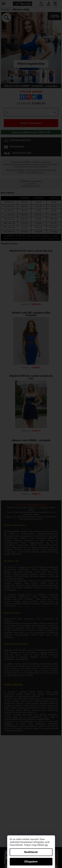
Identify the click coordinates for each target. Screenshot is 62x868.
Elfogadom (31, 862)
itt (46, 845)
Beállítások (31, 852)
